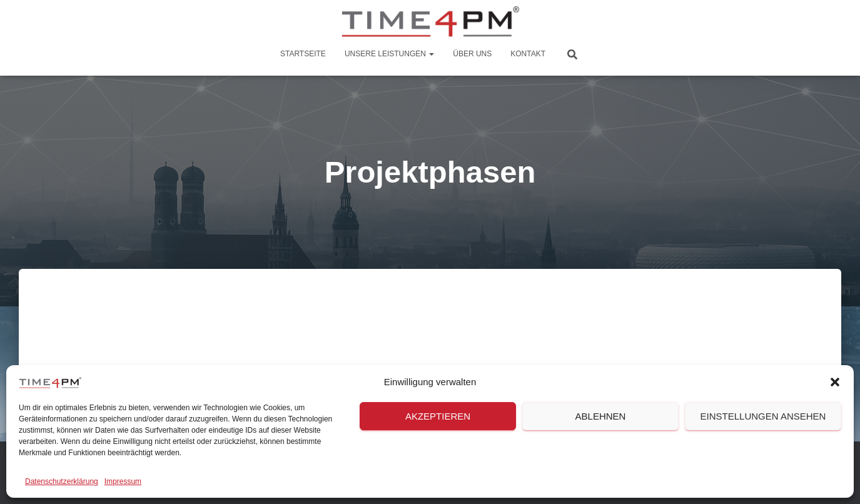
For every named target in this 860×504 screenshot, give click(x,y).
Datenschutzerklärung (62, 481)
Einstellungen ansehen (763, 416)
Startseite (303, 54)
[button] (835, 382)
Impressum (123, 481)
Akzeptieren (438, 416)
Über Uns (472, 54)
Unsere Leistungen (389, 54)
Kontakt (528, 54)
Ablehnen (601, 416)
